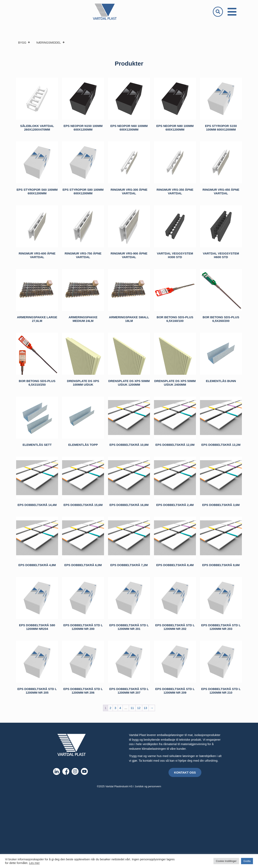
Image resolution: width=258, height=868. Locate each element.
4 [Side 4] (120, 708)
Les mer (34, 863)
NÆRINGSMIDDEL (50, 43)
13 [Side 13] (145, 708)
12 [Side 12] (139, 708)
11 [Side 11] (132, 708)
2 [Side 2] (110, 708)
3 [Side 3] (115, 708)
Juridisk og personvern (148, 786)
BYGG (24, 43)
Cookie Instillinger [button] (226, 861)
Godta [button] (247, 861)
